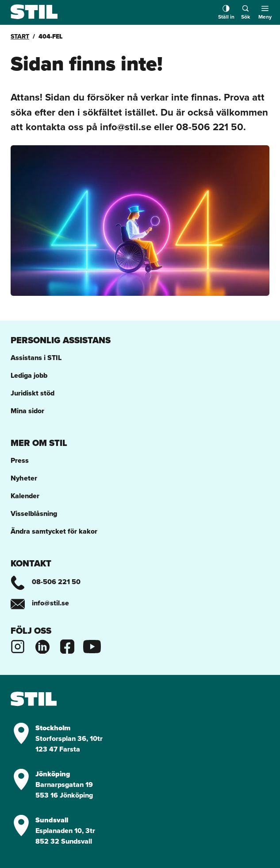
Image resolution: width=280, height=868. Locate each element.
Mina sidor (27, 411)
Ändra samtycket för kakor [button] (54, 531)
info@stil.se (40, 603)
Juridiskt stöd (33, 393)
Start (20, 36)
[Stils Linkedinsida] (42, 645)
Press (20, 460)
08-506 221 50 (46, 582)
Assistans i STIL (36, 358)
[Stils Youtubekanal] (92, 645)
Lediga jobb (29, 375)
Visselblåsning (34, 513)
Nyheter (24, 478)
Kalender (25, 496)
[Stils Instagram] (18, 645)
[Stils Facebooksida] (67, 645)
